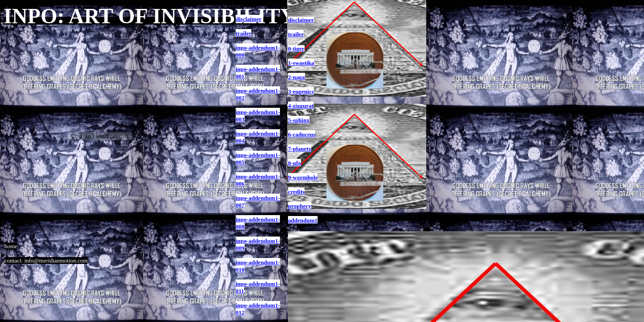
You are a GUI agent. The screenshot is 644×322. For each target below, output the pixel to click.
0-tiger (296, 49)
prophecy (300, 206)
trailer (296, 34)
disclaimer (301, 20)
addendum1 (303, 220)
